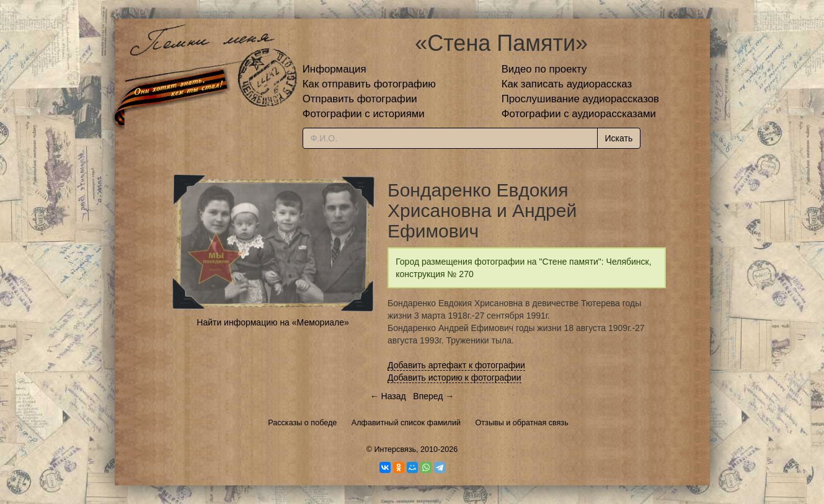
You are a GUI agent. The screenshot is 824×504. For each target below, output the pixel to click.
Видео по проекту (544, 69)
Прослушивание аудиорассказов (580, 99)
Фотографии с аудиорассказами (579, 114)
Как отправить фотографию (369, 84)
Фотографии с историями (364, 114)
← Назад (388, 396)
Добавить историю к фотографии (454, 378)
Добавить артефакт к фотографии (456, 365)
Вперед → (433, 396)
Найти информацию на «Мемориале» (272, 322)
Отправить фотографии (360, 99)
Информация (334, 69)
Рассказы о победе (302, 423)
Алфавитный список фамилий (406, 423)
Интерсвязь (395, 449)
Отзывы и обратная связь (522, 423)
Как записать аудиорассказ (567, 84)
